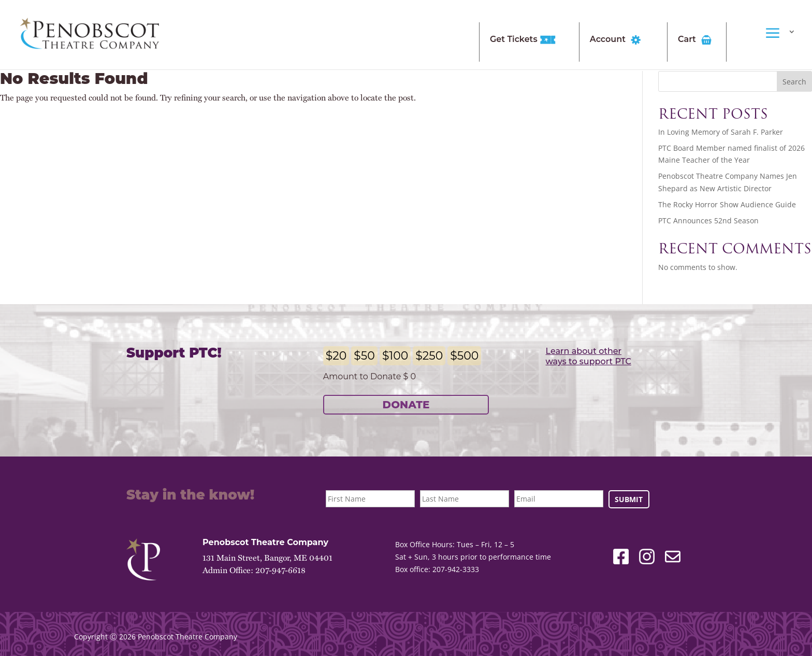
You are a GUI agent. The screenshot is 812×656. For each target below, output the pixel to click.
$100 (395, 356)
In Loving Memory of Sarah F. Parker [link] (721, 132)
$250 (429, 356)
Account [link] (617, 40)
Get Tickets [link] (523, 40)
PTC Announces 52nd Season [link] (708, 220)
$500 (464, 356)
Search (794, 82)
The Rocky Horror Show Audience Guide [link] (727, 204)
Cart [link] (696, 40)
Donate (406, 405)
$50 (364, 356)
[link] (90, 34)
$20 (336, 356)
